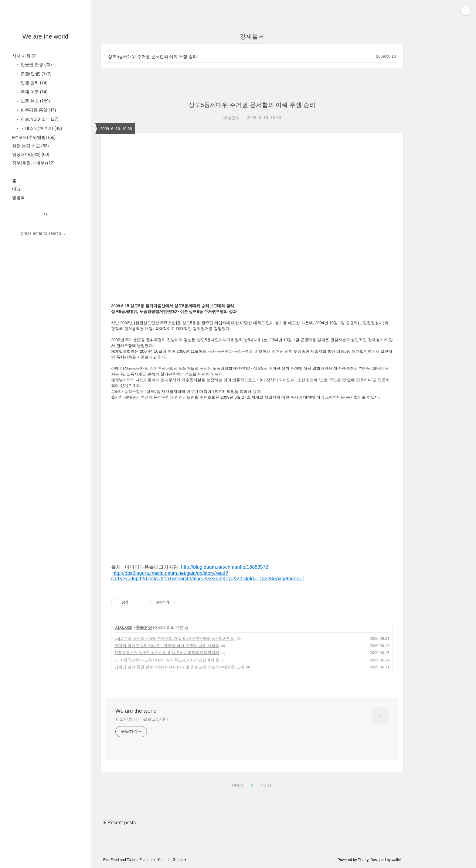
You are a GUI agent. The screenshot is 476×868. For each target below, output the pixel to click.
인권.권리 (34, 83)
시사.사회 (24, 56)
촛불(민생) (36, 74)
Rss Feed (111, 860)
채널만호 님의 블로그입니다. (142, 719)
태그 (16, 189)
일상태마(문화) (31, 154)
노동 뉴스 (35, 101)
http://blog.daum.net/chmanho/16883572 (224, 567)
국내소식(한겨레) (41, 128)
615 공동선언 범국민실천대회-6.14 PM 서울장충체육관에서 (167, 653)
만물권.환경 (36, 64)
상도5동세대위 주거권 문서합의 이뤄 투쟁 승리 (153, 57)
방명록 (19, 197)
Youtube (164, 860)
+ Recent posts (119, 823)
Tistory (363, 860)
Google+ (180, 860)
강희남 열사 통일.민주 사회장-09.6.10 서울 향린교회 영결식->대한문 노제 (179, 667)
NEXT (265, 784)
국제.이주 (34, 92)
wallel (396, 860)
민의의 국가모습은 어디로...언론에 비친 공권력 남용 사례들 (167, 646)
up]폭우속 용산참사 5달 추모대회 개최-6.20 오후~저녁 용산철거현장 (175, 638)
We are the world (45, 36)
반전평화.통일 (38, 110)
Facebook (147, 860)
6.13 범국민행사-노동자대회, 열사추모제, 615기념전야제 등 (167, 660)
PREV (237, 784)
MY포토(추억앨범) (34, 137)
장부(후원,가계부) (33, 163)
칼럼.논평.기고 (31, 146)
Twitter (132, 860)
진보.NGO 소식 (39, 119)
